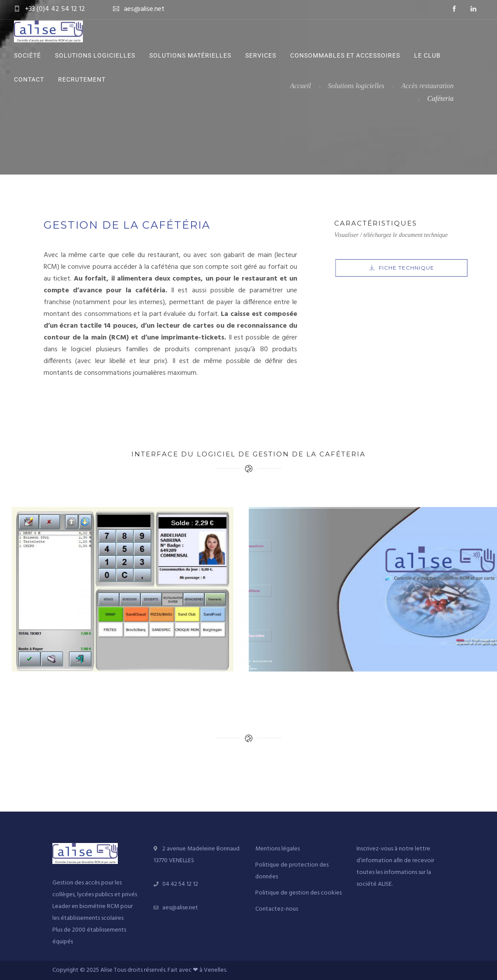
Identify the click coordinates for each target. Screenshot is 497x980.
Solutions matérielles (190, 55)
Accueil (300, 86)
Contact (29, 79)
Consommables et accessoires (345, 55)
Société (27, 55)
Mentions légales (278, 849)
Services (261, 55)
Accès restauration (428, 86)
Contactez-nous (277, 909)
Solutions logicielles (95, 55)
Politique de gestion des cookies (298, 893)
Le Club (427, 55)
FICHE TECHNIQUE (423, 268)
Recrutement (82, 79)
